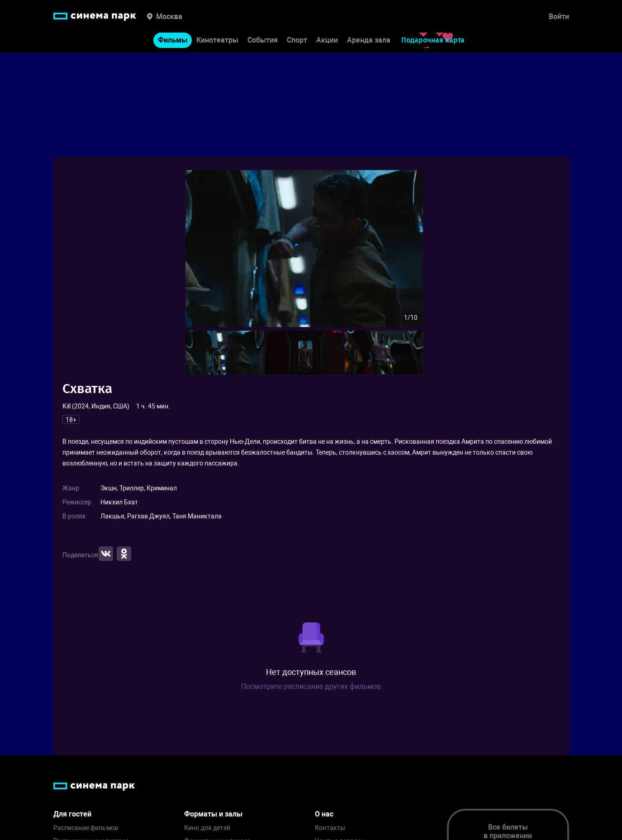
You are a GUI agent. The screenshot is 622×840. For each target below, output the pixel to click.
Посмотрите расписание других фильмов (311, 686)
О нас (324, 814)
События (263, 40)
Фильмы (173, 40)
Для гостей (72, 814)
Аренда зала (369, 40)
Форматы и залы (213, 814)
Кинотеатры (217, 40)
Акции (327, 40)
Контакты (330, 828)
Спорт (297, 40)
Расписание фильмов (86, 828)
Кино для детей (207, 828)
